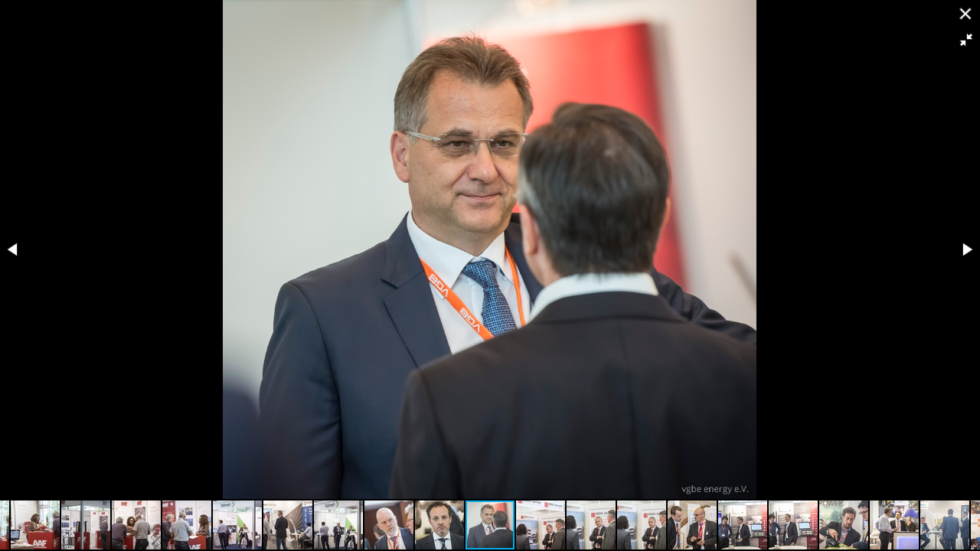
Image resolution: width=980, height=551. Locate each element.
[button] (966, 40)
